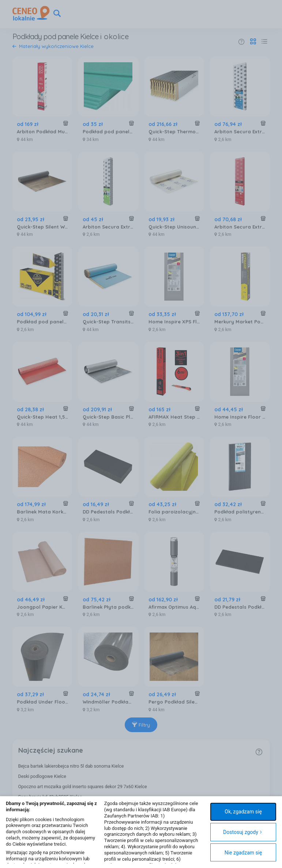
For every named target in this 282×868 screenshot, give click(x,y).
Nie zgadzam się (243, 853)
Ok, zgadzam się (243, 812)
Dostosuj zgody (243, 832)
